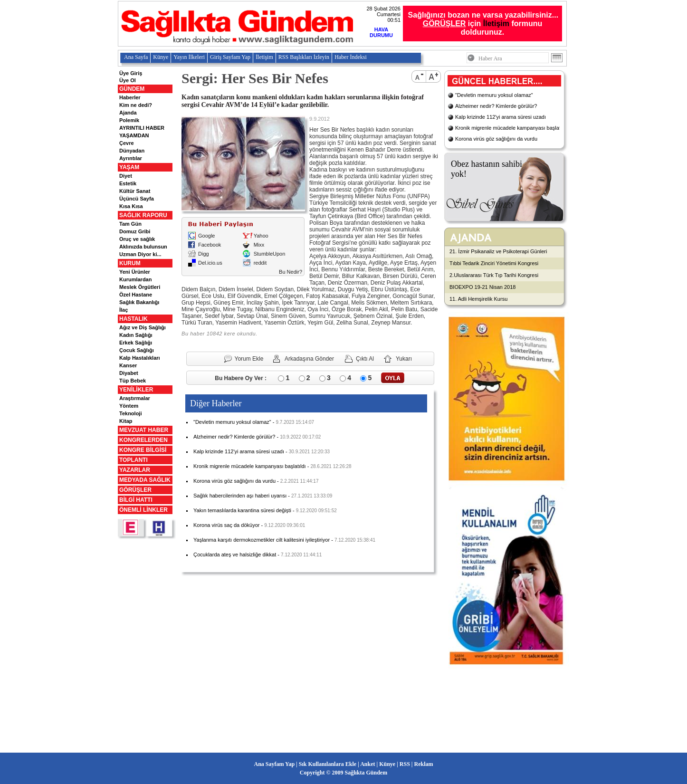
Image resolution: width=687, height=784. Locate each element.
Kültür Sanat (135, 191)
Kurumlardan (135, 279)
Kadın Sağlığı (136, 335)
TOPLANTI (134, 460)
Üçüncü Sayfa (137, 199)
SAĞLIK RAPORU (143, 215)
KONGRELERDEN (143, 440)
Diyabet (129, 373)
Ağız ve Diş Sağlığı (143, 327)
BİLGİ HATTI (136, 500)
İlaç (124, 310)
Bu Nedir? (291, 272)
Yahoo (261, 236)
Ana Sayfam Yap (275, 764)
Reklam (423, 764)
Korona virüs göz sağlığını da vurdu (234, 481)
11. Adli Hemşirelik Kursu (478, 299)
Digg (204, 254)
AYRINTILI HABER (142, 128)
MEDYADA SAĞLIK (145, 480)
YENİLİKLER (136, 390)
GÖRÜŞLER (135, 490)
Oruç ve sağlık (137, 239)
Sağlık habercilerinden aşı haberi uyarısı (240, 496)
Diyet (126, 176)
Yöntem (129, 406)
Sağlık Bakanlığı (139, 302)
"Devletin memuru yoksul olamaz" (232, 422)
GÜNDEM (132, 89)
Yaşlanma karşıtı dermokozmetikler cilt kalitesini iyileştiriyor (262, 540)
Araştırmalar (135, 398)
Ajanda (128, 113)
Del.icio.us (210, 263)
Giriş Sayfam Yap (230, 57)
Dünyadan (132, 151)
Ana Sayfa (136, 57)
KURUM (130, 263)
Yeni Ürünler (135, 272)
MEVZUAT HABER (144, 430)
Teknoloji (130, 413)
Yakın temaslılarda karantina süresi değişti (242, 510)
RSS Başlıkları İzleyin (304, 57)
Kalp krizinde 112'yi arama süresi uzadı (239, 451)
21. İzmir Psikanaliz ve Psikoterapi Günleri (498, 251)
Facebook (210, 245)
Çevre (127, 143)
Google (206, 236)
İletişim (496, 24)
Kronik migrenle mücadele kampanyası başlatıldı (250, 466)
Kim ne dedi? (136, 105)
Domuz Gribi (135, 231)
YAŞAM (129, 167)
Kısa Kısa (131, 206)
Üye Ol (128, 80)
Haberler (130, 97)
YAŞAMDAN (134, 135)
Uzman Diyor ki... (140, 254)
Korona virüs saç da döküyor (226, 525)
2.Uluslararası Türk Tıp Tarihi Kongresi (494, 275)
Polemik (129, 120)
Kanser (128, 365)
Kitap (126, 421)
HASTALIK (134, 319)
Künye (161, 57)
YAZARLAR (135, 470)
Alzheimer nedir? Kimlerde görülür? (234, 437)
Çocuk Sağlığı (137, 350)
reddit (260, 263)
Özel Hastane (136, 295)
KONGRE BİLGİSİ (143, 450)
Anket (367, 764)
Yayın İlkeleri (189, 57)
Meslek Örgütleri (140, 287)
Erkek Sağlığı (136, 343)
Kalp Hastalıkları (140, 358)
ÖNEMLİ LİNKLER (143, 510)
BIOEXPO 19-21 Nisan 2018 (482, 287)
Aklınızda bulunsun (143, 247)
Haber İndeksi (351, 57)
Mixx (259, 245)
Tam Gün (130, 224)
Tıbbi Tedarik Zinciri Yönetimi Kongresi (494, 263)
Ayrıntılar (131, 158)
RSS (405, 764)
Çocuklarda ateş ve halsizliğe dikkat (235, 555)
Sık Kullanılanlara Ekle (328, 764)
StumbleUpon (270, 254)
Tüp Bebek (133, 381)
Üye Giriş (131, 73)
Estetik (128, 183)
